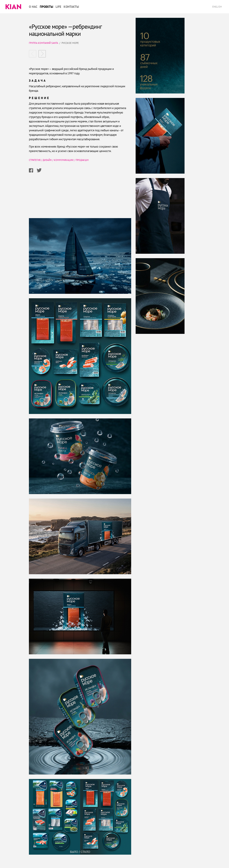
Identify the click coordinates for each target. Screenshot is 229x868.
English (217, 7)
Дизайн (47, 160)
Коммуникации (64, 160)
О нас (33, 7)
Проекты (46, 7)
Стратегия (35, 160)
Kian (13, 7)
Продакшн (82, 160)
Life (58, 7)
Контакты (71, 7)
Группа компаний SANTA (43, 43)
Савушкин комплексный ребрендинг (42, 54)
